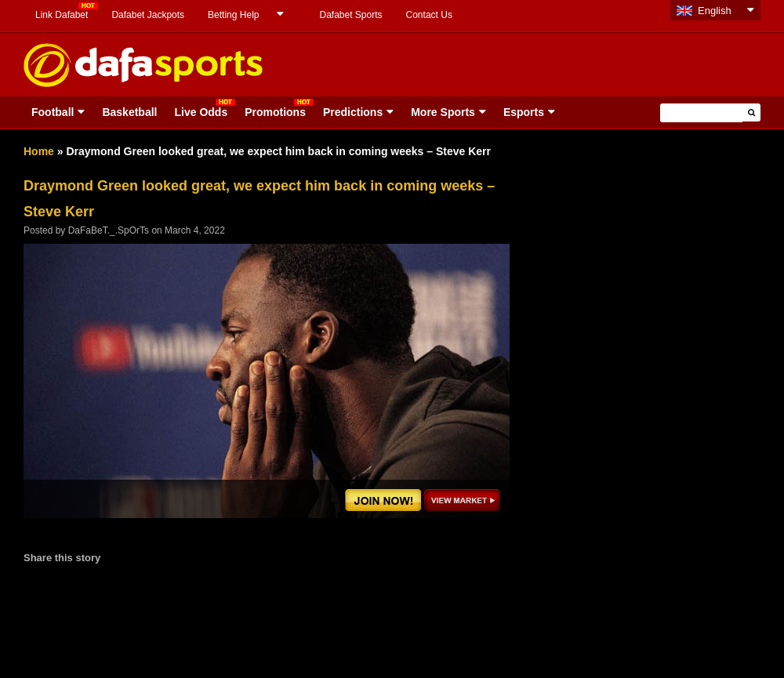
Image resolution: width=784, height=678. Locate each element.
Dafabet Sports (350, 15)
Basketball (129, 112)
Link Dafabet (62, 15)
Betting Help (233, 15)
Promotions (275, 112)
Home (39, 151)
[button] (751, 112)
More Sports (443, 112)
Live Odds (201, 112)
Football (53, 112)
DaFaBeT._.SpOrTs (109, 230)
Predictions (353, 112)
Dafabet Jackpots (148, 15)
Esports (524, 112)
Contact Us (429, 15)
